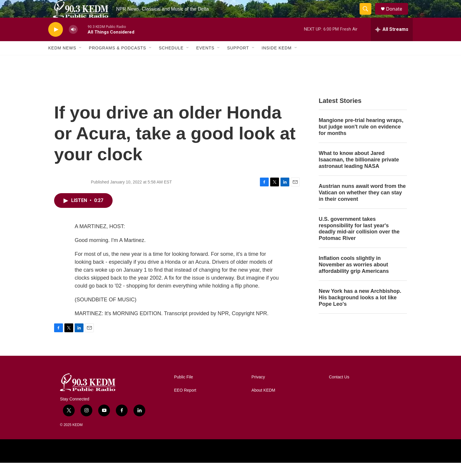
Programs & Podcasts (117, 61)
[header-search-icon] (368, 16)
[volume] (73, 43)
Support (238, 61)
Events (205, 61)
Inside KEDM (277, 61)
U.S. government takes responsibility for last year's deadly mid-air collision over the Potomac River (359, 242)
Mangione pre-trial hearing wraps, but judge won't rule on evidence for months (361, 140)
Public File (184, 390)
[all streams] (392, 43)
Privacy (258, 390)
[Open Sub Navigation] (81, 61)
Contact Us (339, 390)
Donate (398, 15)
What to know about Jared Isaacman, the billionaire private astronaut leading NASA (359, 173)
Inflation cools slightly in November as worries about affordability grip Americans (354, 278)
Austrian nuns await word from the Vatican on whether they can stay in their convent (362, 206)
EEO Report (185, 404)
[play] (56, 43)
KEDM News (62, 61)
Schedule (171, 61)
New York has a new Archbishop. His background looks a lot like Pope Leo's (360, 311)
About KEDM (263, 404)
